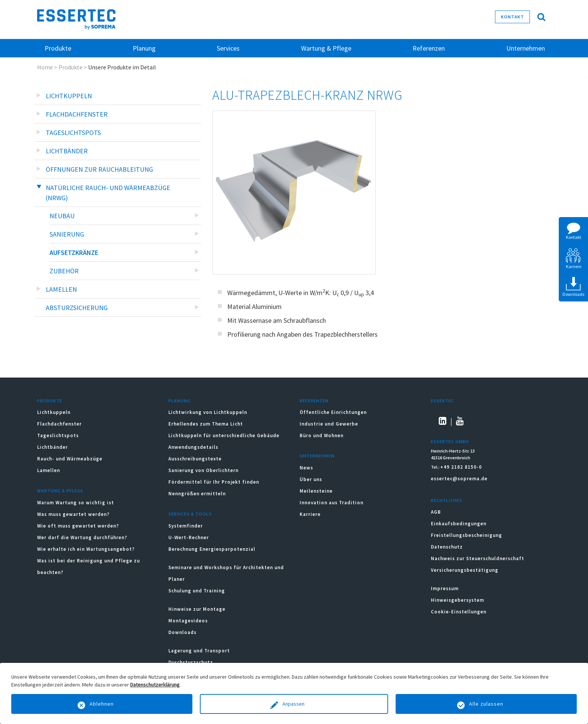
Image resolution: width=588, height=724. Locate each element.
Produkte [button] (58, 48)
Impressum (445, 588)
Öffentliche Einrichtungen (333, 412)
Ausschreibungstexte (195, 459)
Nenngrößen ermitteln (197, 494)
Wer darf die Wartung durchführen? (82, 537)
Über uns (311, 479)
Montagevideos (188, 621)
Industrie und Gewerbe (329, 424)
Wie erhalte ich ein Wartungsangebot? (86, 549)
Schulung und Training (197, 591)
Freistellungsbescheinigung (466, 535)
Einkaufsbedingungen (459, 524)
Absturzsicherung (77, 308)
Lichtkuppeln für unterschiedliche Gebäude (224, 435)
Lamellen (61, 289)
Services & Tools (190, 514)
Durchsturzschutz (191, 662)
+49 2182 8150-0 (461, 467)
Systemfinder (186, 526)
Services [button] (228, 48)
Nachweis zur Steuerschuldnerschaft (478, 558)
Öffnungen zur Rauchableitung (99, 169)
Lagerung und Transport (199, 651)
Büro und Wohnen (322, 435)
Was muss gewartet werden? (73, 514)
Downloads (183, 632)
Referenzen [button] (429, 48)
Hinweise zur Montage (197, 609)
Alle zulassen (486, 704)
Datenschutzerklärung (155, 685)
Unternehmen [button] (526, 48)
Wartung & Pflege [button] (326, 48)
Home (45, 67)
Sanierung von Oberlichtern (203, 470)
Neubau (62, 216)
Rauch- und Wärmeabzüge (70, 459)
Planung (179, 401)
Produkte (70, 67)
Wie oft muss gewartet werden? (78, 526)
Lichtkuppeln (69, 96)
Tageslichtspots (73, 133)
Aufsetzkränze (74, 253)
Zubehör (64, 271)
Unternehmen (317, 456)
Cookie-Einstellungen (459, 612)
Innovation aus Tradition (331, 503)
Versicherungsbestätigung (465, 570)
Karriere (310, 514)
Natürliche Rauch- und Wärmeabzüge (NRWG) (108, 193)
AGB (436, 512)
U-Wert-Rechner (189, 537)
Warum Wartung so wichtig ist (76, 503)
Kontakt (512, 17)
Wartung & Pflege (60, 491)
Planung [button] (144, 48)
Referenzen (314, 401)
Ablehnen (102, 704)
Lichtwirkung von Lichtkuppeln (208, 412)
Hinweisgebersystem (457, 600)
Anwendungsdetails (193, 447)
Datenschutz (447, 547)
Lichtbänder (67, 151)
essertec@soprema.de (459, 479)
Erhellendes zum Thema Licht (206, 424)
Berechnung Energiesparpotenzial (212, 549)
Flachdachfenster (77, 114)
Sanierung (67, 234)
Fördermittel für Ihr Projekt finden (214, 482)
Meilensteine (316, 491)
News (306, 468)
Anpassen (294, 704)
